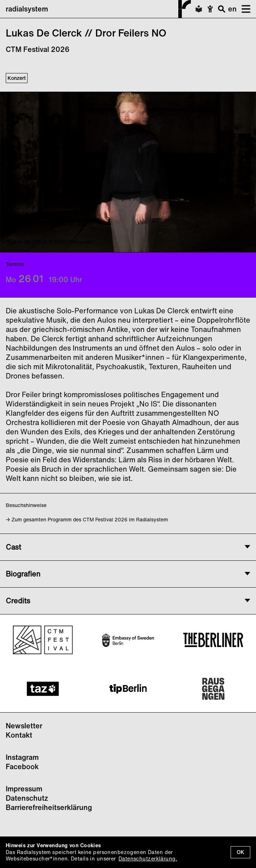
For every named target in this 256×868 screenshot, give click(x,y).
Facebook (22, 766)
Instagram (22, 757)
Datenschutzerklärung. (148, 859)
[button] (243, 9)
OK (240, 852)
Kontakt (19, 735)
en (232, 9)
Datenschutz (27, 798)
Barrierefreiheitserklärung (49, 807)
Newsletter (24, 726)
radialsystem (98, 9)
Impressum (24, 789)
